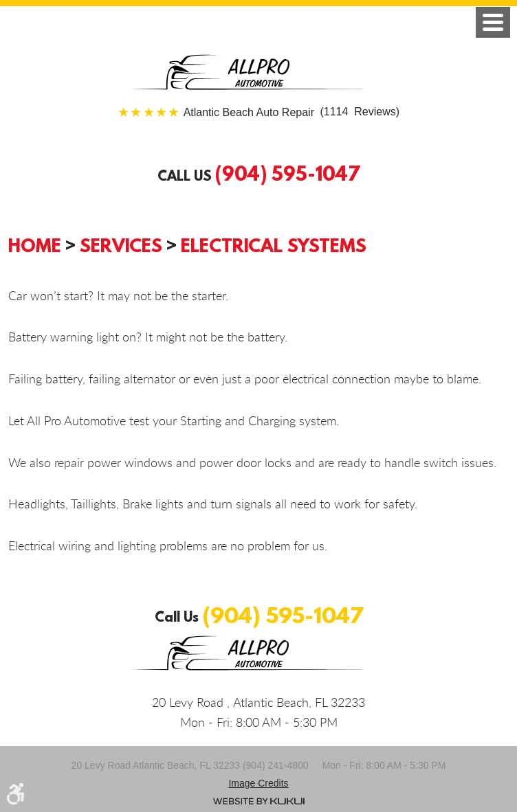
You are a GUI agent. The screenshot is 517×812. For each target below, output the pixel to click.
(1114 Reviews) (291, 112)
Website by (259, 801)
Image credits (258, 783)
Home (35, 245)
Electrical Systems (274, 245)
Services (121, 245)
